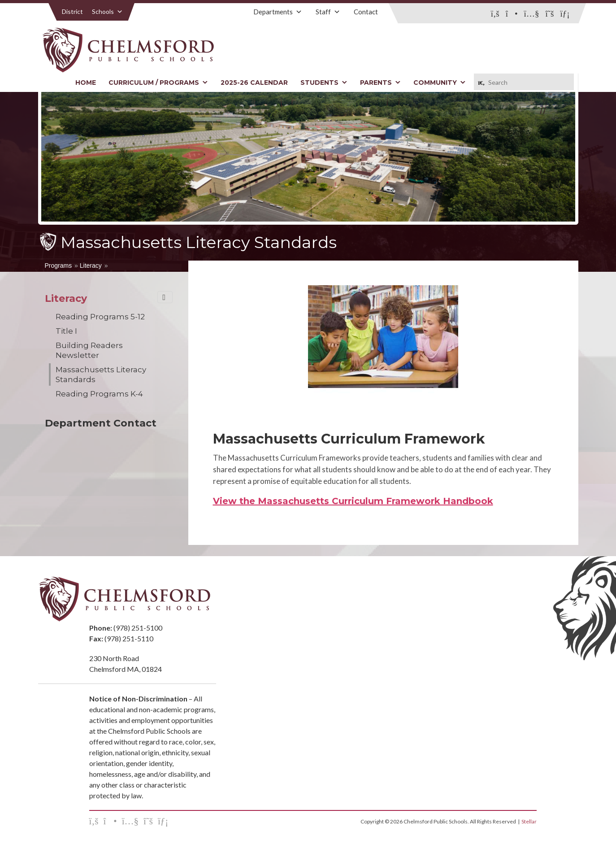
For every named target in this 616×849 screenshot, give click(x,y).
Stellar (529, 821)
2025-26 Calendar (254, 83)
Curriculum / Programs (158, 83)
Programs (59, 266)
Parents (380, 83)
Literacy (91, 266)
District (72, 11)
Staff (328, 12)
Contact (366, 12)
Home (86, 83)
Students (324, 83)
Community (440, 83)
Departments (278, 12)
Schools (107, 11)
